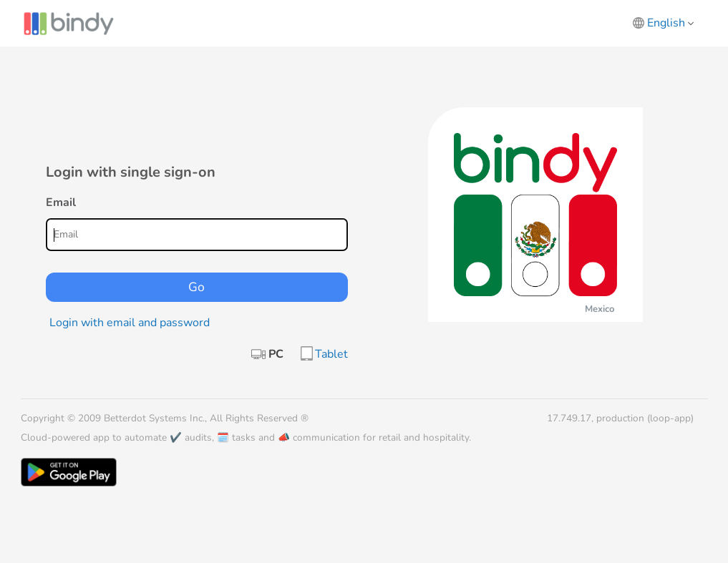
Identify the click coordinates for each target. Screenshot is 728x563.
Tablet (331, 354)
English (670, 23)
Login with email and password (130, 323)
